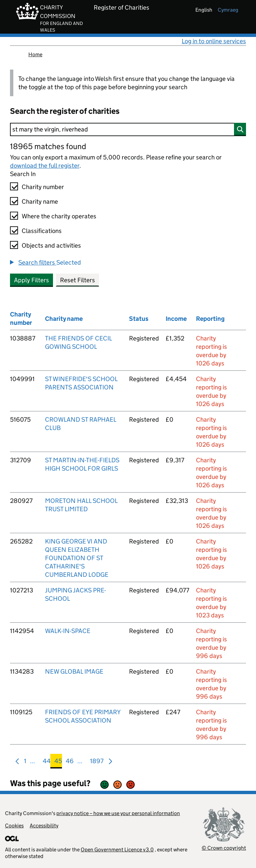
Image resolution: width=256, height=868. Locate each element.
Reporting (210, 319)
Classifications (42, 231)
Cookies (14, 826)
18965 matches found (48, 146)
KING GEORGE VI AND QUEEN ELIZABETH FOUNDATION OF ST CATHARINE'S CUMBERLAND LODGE (77, 558)
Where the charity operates (59, 216)
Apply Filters (31, 280)
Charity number (43, 187)
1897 (97, 762)
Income (176, 319)
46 (70, 762)
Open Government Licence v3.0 (117, 850)
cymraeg (228, 10)
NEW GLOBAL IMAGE (74, 671)
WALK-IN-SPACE (68, 631)
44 (47, 762)
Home (35, 54)
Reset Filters (77, 280)
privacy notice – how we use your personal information (118, 813)
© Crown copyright (224, 848)
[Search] (128, 129)
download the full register (45, 166)
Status (139, 319)
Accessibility (44, 826)
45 (58, 762)
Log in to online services (214, 41)
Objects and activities (51, 245)
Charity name (40, 202)
